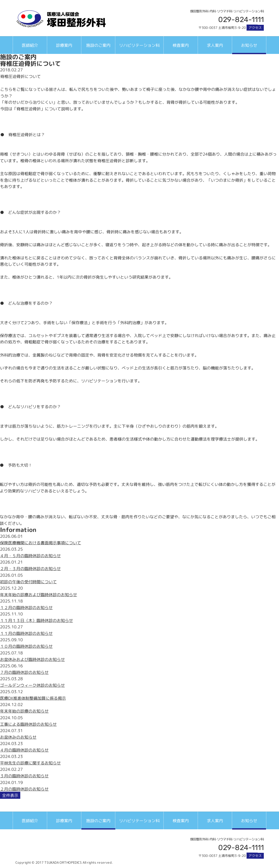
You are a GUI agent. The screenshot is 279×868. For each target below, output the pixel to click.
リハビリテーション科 (139, 45)
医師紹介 (30, 45)
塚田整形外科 (61, 19)
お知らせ (249, 45)
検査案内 (181, 45)
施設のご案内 (98, 45)
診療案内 (64, 45)
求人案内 (215, 45)
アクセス (255, 28)
